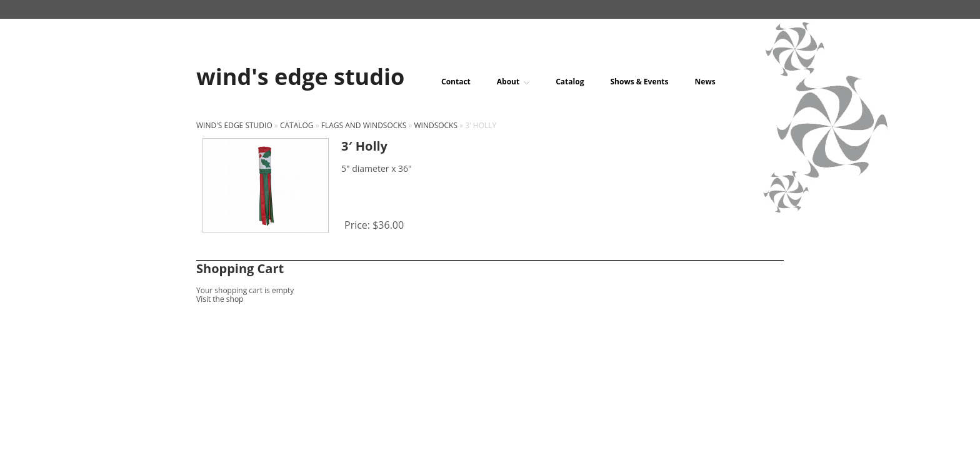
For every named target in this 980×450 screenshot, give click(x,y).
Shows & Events (639, 82)
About (513, 82)
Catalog (570, 82)
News (705, 82)
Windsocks (436, 125)
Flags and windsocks (364, 125)
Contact (456, 82)
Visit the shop (220, 299)
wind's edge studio (234, 125)
